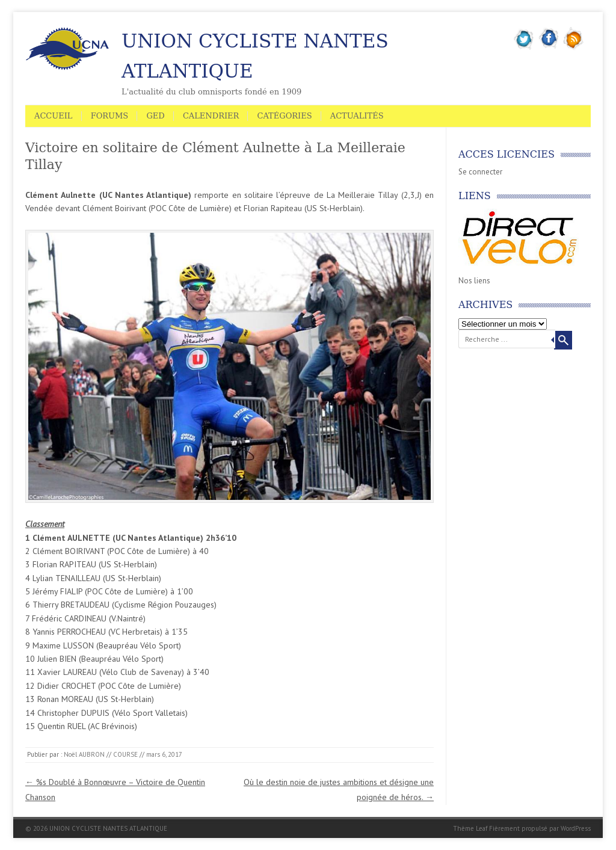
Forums (110, 116)
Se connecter (480, 172)
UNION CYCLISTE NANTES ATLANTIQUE (255, 56)
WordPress (576, 828)
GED (155, 116)
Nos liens (474, 281)
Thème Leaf (470, 828)
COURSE (125, 754)
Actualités (357, 116)
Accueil (54, 116)
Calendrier (211, 116)
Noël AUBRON (84, 754)
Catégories (284, 116)
